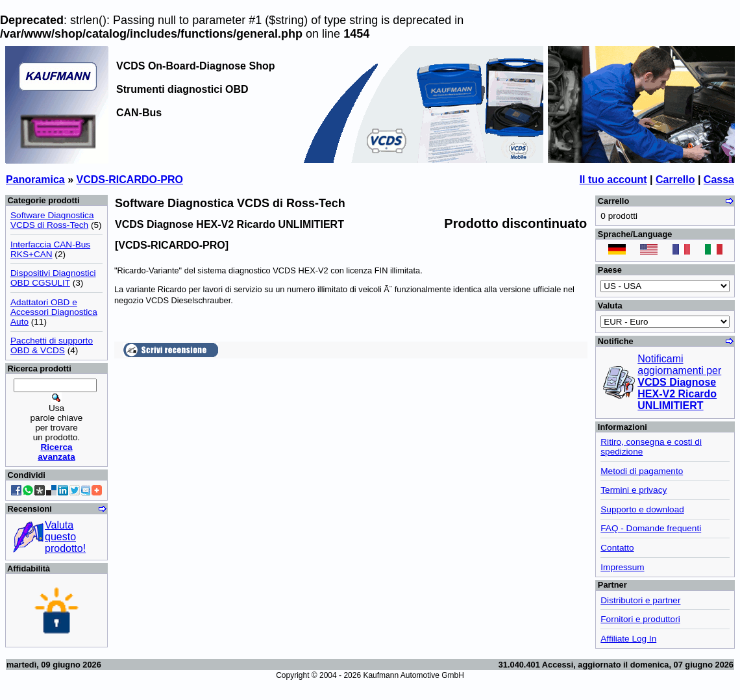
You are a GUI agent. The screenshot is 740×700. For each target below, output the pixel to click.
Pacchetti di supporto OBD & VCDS (52, 345)
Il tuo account (613, 180)
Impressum (622, 567)
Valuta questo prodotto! (65, 537)
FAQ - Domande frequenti (651, 528)
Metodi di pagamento (642, 471)
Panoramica (35, 180)
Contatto (617, 548)
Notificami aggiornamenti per (679, 382)
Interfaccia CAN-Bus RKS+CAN (50, 249)
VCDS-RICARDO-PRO (130, 180)
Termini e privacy (634, 490)
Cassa (719, 180)
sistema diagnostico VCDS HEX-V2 (263, 270)
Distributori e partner (640, 600)
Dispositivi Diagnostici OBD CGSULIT (53, 278)
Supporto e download (642, 509)
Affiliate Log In (628, 639)
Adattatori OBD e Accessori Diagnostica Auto (54, 312)
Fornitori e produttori (640, 619)
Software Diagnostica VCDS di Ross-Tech (52, 220)
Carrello (675, 180)
